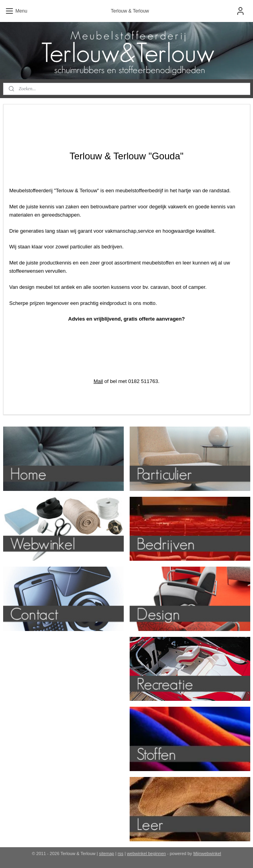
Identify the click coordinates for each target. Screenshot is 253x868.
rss (120, 853)
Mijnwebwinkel (207, 853)
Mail (98, 381)
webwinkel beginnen (146, 853)
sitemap (107, 853)
